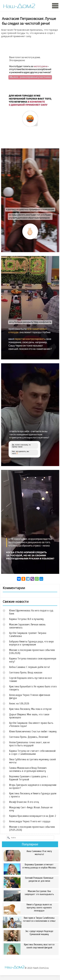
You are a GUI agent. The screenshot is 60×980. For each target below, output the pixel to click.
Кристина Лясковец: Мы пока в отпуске (30, 709)
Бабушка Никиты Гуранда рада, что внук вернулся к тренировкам (31, 643)
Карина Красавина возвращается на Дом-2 (33, 816)
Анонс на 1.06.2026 (19, 704)
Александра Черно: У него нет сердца (30, 821)
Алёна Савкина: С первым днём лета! (29, 667)
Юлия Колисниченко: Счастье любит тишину (33, 731)
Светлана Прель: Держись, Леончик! (29, 737)
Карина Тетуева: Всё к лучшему (26, 619)
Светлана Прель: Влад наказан (26, 673)
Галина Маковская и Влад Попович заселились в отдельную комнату (28, 769)
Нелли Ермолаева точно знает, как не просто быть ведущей (29, 744)
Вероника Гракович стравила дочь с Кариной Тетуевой (29, 778)
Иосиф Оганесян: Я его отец (24, 802)
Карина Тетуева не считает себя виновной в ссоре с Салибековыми (32, 752)
